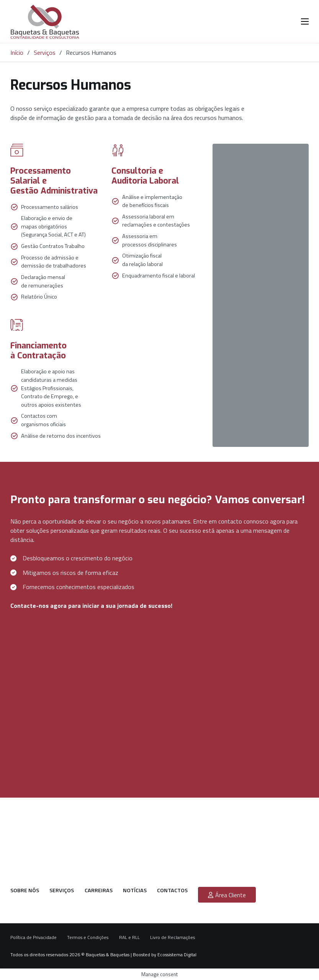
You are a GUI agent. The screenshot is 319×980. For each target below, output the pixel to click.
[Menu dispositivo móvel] (305, 21)
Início (17, 53)
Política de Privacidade (34, 937)
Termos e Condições (88, 937)
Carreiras (99, 891)
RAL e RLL (129, 937)
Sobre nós (25, 891)
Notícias (135, 891)
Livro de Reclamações (173, 937)
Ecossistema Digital (177, 955)
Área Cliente (227, 895)
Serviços (45, 53)
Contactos (172, 891)
